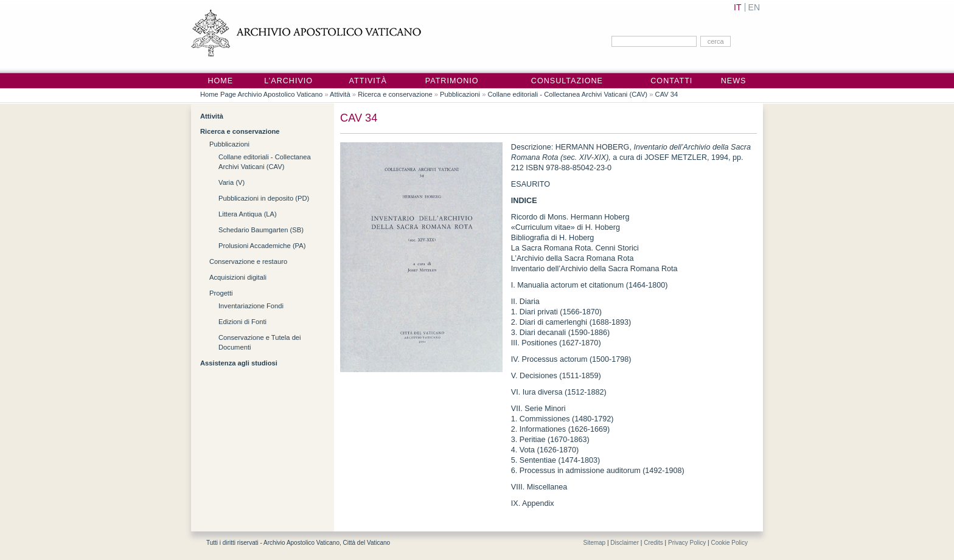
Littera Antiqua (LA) (248, 214)
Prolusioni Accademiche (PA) (262, 246)
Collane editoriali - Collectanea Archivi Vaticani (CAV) (567, 94)
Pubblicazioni (460, 94)
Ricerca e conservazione (395, 94)
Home (220, 81)
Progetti (221, 293)
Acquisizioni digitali (238, 277)
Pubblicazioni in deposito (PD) (264, 198)
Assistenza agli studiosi (239, 363)
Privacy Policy (687, 543)
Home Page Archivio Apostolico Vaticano (261, 94)
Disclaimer (625, 543)
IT (737, 7)
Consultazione (567, 81)
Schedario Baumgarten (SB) (261, 230)
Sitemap (594, 543)
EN (754, 7)
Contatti (671, 81)
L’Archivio (288, 81)
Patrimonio (452, 81)
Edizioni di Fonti (242, 322)
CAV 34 (667, 94)
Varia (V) (232, 182)
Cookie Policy (729, 543)
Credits (653, 543)
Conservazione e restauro (248, 261)
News (734, 81)
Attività (368, 81)
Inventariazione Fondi (251, 306)
